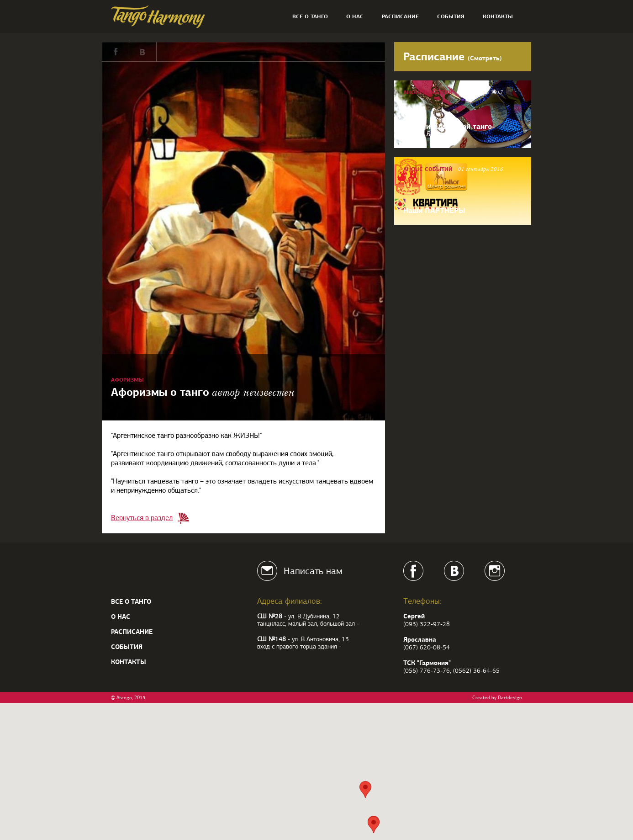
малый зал (303, 624)
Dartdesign (510, 697)
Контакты (498, 16)
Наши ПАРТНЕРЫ (434, 210)
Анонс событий (428, 92)
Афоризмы (127, 380)
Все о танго (310, 16)
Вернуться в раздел (142, 518)
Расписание (400, 16)
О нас (355, 16)
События (451, 16)
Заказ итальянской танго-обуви (449, 130)
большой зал (338, 624)
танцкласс (271, 624)
